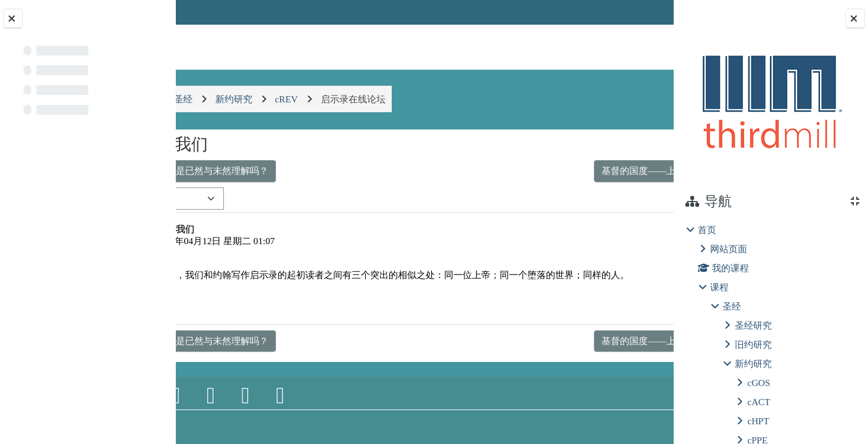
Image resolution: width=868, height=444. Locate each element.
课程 (719, 287)
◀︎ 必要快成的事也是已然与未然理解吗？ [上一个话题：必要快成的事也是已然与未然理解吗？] (286, 171)
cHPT (758, 421)
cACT (758, 402)
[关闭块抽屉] (855, 18)
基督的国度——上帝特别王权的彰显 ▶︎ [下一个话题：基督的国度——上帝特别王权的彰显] (568, 171)
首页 (707, 230)
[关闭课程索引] (13, 18)
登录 (642, 12)
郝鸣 (241, 241)
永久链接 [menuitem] (587, 318)
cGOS (758, 383)
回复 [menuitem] (631, 318)
